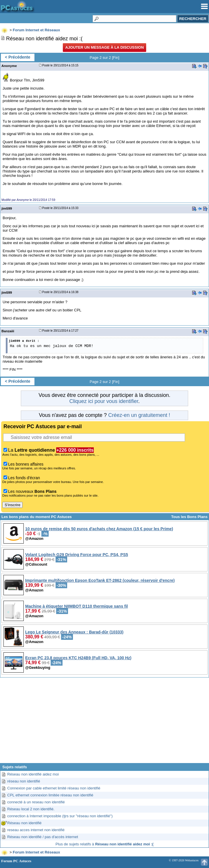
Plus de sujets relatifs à (104, 844)
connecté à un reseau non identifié (36, 802)
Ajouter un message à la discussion (104, 47)
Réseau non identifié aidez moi (33, 774)
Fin (116, 58)
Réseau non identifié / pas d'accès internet (43, 837)
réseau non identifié (24, 781)
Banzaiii (8, 331)
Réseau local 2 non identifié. (31, 809)
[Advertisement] (104, 722)
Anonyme (9, 66)
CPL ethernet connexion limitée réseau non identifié (50, 795)
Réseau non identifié (24, 823)
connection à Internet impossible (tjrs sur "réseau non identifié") (60, 816)
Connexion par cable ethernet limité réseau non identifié (54, 788)
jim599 (7, 208)
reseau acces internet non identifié (36, 830)
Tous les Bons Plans (189, 517)
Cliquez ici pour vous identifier (104, 401)
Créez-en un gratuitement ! (139, 415)
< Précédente (18, 57)
